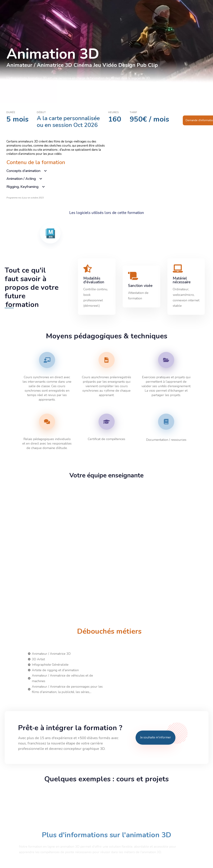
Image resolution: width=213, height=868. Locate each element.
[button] (57, 171)
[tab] (57, 171)
